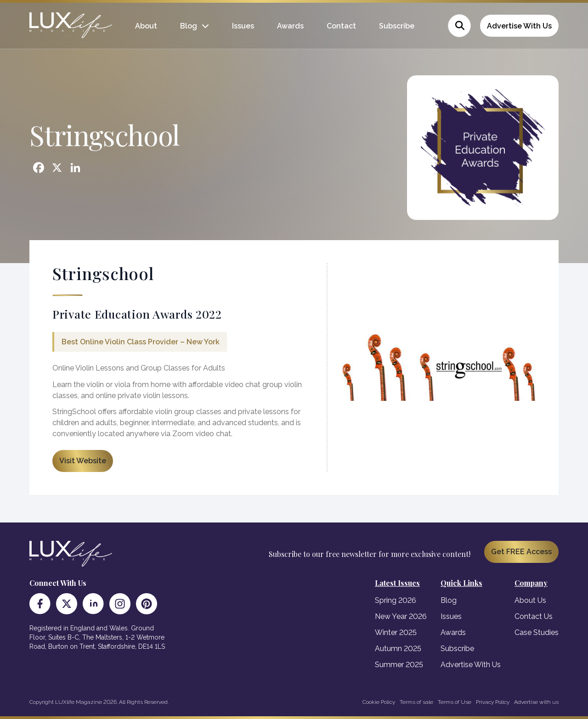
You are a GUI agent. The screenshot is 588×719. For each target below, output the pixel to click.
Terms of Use (455, 702)
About (146, 26)
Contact (341, 26)
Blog (189, 26)
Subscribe (397, 26)
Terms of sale (416, 702)
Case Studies (537, 632)
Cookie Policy (379, 702)
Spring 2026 (396, 600)
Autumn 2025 (398, 649)
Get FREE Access (521, 552)
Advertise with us (536, 702)
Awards (290, 26)
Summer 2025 (399, 665)
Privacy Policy (493, 702)
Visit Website (83, 461)
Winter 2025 (396, 632)
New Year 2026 (401, 616)
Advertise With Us (519, 26)
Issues (243, 26)
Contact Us (534, 616)
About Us (530, 600)
